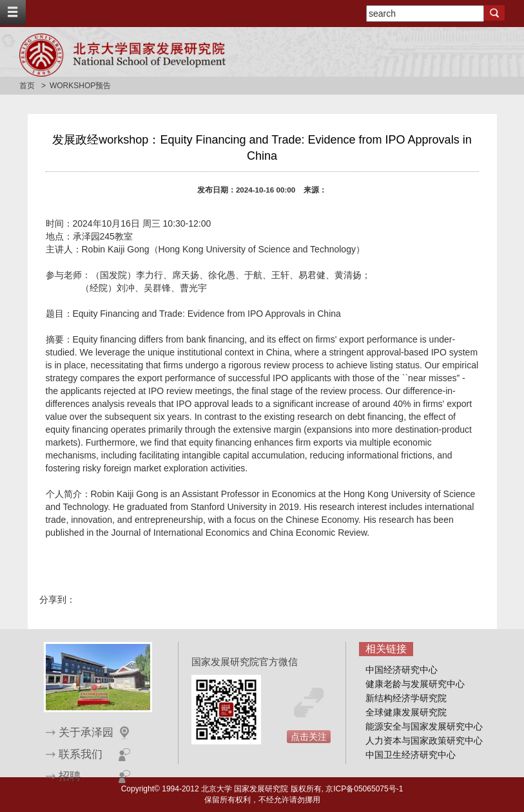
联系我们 (81, 754)
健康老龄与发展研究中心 (415, 684)
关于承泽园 (86, 732)
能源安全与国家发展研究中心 (424, 726)
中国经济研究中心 (402, 670)
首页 (27, 86)
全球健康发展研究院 (406, 712)
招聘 (70, 776)
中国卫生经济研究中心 (411, 755)
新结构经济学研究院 (406, 698)
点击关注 (309, 737)
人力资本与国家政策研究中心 (424, 741)
